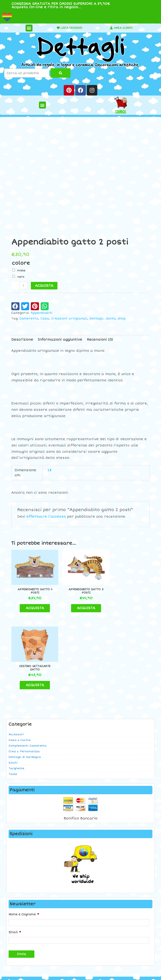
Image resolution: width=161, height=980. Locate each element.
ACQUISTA (44, 286)
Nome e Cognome (24, 835)
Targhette (16, 689)
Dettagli (96, 319)
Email (15, 852)
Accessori (16, 655)
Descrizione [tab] (22, 340)
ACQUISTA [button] (33, 606)
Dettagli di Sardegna (25, 678)
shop (122, 319)
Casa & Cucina (20, 661)
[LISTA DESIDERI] (55, 28)
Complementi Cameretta (28, 666)
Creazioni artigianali (69, 319)
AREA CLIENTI (123, 28)
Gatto (111, 319)
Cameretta (29, 319)
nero (21, 277)
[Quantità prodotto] (23, 286)
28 (49, 470)
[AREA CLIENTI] (110, 28)
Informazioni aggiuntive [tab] (60, 340)
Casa (45, 319)
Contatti (134, 909)
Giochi (13, 683)
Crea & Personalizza (24, 672)
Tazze (13, 695)
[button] (27, 28)
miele (21, 271)
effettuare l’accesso (46, 517)
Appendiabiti (42, 313)
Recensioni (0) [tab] (100, 340)
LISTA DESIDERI (70, 28)
